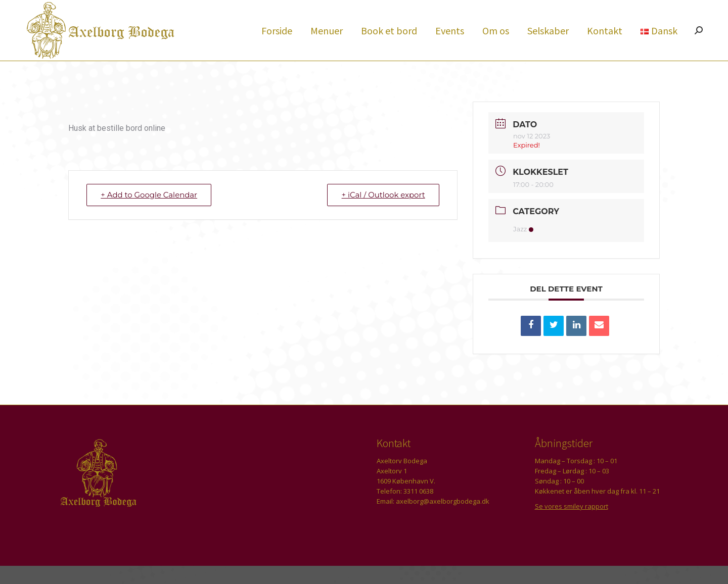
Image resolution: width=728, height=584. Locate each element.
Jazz (523, 247)
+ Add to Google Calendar (150, 213)
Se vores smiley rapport (572, 524)
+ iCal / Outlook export (383, 213)
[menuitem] (277, 48)
